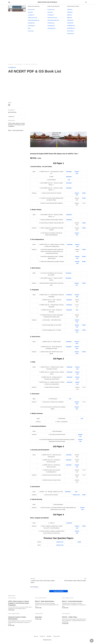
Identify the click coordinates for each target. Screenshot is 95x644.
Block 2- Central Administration (72, 601)
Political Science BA (32, 18)
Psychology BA (31, 26)
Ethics (29, 28)
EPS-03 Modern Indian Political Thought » (75, 581)
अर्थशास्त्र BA (70, 10)
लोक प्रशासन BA (70, 31)
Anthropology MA (51, 28)
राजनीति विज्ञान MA (71, 28)
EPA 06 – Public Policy (70, 617)
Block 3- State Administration (16, 130)
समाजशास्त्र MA (70, 23)
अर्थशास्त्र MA (70, 12)
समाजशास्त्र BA (70, 20)
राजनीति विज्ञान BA (71, 26)
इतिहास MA (70, 18)
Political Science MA (52, 18)
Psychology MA (51, 26)
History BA (30, 12)
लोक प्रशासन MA (71, 34)
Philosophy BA (31, 23)
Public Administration (41, 598)
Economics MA (51, 10)
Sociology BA (31, 15)
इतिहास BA (69, 15)
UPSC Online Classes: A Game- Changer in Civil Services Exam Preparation (17, 125)
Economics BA (31, 10)
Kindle (84, 193)
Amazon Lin (76, 495)
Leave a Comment (58, 591)
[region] (47, 49)
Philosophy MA (51, 23)
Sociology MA (51, 15)
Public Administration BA (34, 20)
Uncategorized (18, 64)
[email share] (9, 105)
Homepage (11, 64)
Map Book (38, 617)
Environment (31, 31)
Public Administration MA (53, 20)
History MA (50, 12)
